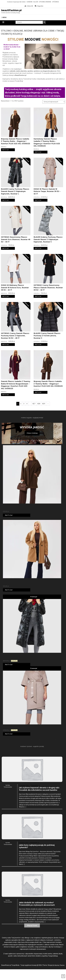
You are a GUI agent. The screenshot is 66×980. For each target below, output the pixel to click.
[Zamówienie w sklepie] (54, 102)
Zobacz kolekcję (32, 433)
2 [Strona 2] (21, 404)
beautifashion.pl (13, 10)
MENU (4, 18)
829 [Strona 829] (44, 404)
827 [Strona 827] (34, 404)
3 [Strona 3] (24, 404)
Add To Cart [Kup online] (5, 150)
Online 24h (29, 6)
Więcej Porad (32, 934)
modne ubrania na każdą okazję (11, 13)
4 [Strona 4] (27, 404)
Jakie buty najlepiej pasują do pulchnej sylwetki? (37, 902)
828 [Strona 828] (39, 404)
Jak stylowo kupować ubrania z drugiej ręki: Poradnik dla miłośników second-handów (39, 842)
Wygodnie (39, 6)
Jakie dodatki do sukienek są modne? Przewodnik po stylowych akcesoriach (37, 962)
